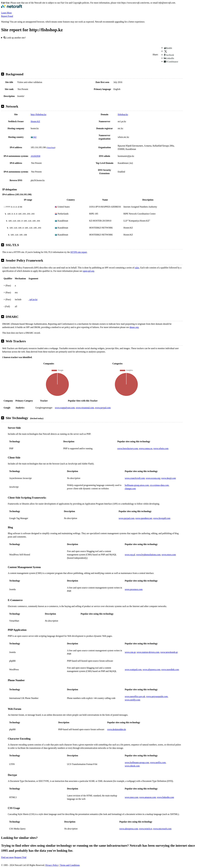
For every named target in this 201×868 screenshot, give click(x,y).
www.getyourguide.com (157, 696)
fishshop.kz (123, 114)
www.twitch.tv (146, 829)
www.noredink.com (170, 670)
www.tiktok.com (132, 766)
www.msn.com (131, 797)
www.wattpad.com (133, 670)
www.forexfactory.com (128, 448)
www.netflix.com (158, 763)
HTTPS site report (79, 252)
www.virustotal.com (85, 408)
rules (137, 268)
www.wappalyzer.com (65, 408)
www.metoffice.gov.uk (135, 696)
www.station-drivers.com (148, 652)
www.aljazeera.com (151, 670)
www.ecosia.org (153, 478)
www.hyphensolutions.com (148, 555)
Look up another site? (15, 38)
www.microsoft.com (162, 829)
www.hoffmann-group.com (137, 763)
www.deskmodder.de (117, 729)
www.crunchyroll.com (135, 478)
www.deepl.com (169, 478)
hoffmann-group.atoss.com (137, 485)
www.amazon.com (148, 797)
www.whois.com (161, 448)
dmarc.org (134, 327)
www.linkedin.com (166, 797)
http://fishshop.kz (39, 114)
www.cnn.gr (130, 652)
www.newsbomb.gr (169, 652)
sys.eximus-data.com (159, 485)
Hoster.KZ (35, 121)
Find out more (7, 857)
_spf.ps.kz (33, 299)
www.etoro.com (169, 555)
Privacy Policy (52, 865)
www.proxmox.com (134, 589)
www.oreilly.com (132, 700)
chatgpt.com (130, 489)
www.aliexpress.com (129, 829)
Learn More (6, 13)
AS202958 (35, 156)
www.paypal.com (103, 408)
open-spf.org (88, 271)
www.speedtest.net (144, 518)
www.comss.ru (146, 448)
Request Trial (20, 857)
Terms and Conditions (70, 865)
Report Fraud (7, 16)
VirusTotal (51, 148)
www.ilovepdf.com (162, 518)
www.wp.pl (130, 555)
